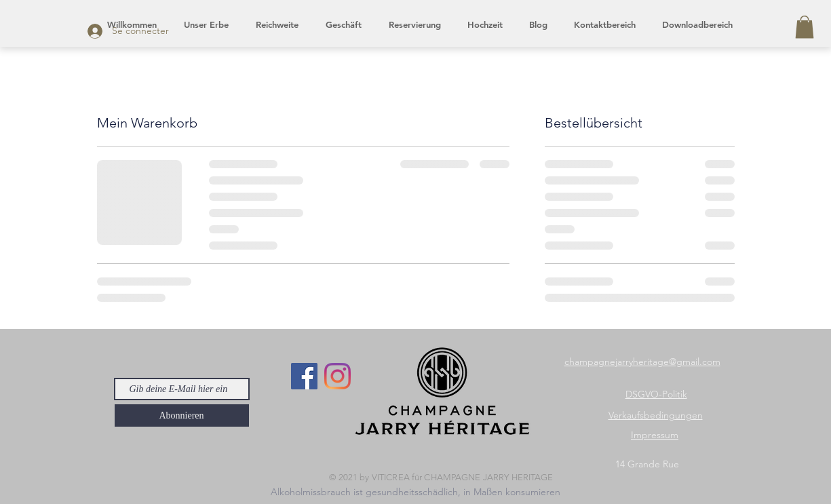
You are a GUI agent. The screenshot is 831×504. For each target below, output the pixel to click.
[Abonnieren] (182, 415)
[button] (805, 27)
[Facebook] (304, 376)
